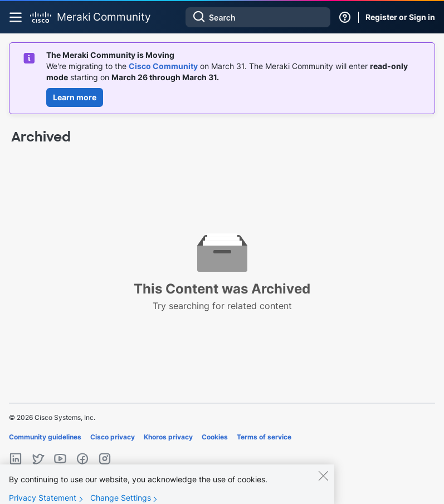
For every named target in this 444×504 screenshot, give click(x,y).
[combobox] (258, 17)
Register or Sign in (400, 17)
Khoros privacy (168, 437)
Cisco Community (163, 66)
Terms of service (264, 437)
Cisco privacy (113, 437)
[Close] (323, 482)
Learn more (75, 97)
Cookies (215, 437)
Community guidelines (45, 437)
